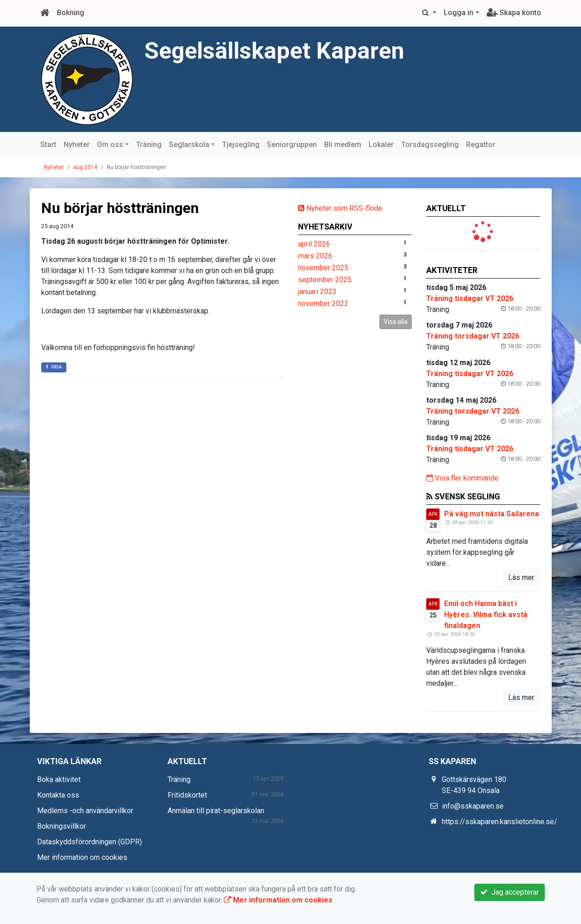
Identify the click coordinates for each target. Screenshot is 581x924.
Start (48, 145)
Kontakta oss (58, 795)
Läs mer (521, 577)
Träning (149, 145)
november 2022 (323, 303)
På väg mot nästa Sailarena (491, 514)
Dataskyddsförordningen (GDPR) (90, 842)
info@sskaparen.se (473, 806)
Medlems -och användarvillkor (85, 811)
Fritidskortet (187, 795)
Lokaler (381, 145)
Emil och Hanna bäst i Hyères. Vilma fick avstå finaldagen (486, 615)
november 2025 (323, 268)
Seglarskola (189, 145)
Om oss (110, 145)
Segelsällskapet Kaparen (274, 51)
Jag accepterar (510, 892)
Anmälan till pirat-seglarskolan (216, 811)
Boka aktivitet (59, 779)
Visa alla (396, 322)
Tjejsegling (241, 145)
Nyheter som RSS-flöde (340, 208)
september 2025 (325, 280)
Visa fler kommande (462, 478)
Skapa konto (514, 13)
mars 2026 (315, 256)
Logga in (459, 13)
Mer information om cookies (82, 857)
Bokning (71, 13)
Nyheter (77, 145)
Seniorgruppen (292, 145)
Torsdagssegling (430, 145)
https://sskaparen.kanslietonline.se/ (500, 822)
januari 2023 (317, 292)
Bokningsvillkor (62, 826)
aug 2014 (85, 167)
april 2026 (314, 244)
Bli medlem (343, 145)
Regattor (481, 145)
